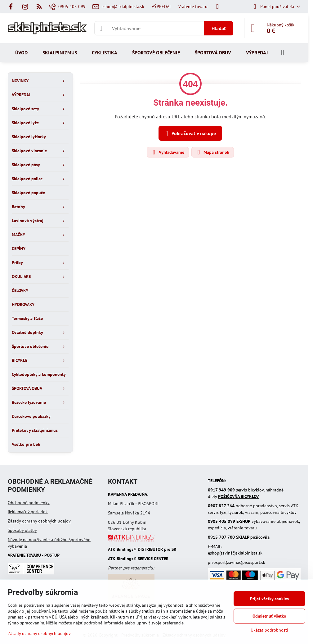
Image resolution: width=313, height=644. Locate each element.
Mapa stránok (212, 152)
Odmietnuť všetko (269, 616)
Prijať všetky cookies (269, 599)
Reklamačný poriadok (28, 512)
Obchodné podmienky (29, 503)
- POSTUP (34, 555)
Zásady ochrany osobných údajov (39, 521)
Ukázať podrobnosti (269, 630)
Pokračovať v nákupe (189, 134)
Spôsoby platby (22, 530)
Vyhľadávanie (168, 152)
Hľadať (219, 28)
